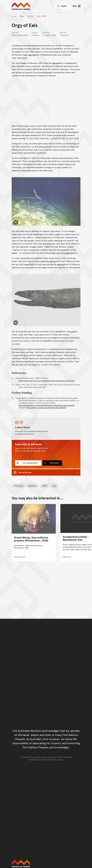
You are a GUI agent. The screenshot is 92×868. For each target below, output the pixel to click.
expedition (33, 486)
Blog (22, 16)
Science (30, 16)
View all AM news (25, 472)
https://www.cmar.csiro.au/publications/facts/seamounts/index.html (46, 381)
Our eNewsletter (30, 463)
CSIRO (45, 486)
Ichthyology (18, 486)
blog (54, 486)
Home (14, 16)
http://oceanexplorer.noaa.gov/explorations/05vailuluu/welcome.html (47, 405)
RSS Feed (54, 463)
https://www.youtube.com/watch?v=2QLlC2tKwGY (46, 408)
